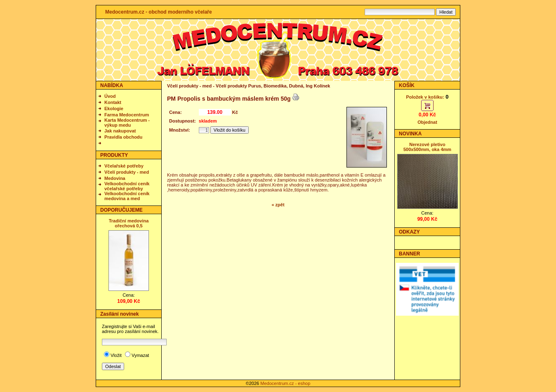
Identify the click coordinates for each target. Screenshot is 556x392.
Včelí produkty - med (127, 172)
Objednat (427, 122)
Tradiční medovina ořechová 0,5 (129, 223)
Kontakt (113, 102)
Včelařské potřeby (124, 166)
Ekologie (114, 109)
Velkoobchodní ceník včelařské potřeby (127, 186)
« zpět (278, 205)
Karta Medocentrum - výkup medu (127, 123)
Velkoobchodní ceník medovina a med (127, 196)
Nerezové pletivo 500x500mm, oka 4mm (427, 147)
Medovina (115, 178)
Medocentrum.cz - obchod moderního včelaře (159, 12)
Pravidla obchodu (123, 137)
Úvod (110, 96)
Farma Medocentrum (127, 115)
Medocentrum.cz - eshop (285, 383)
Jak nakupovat (120, 131)
